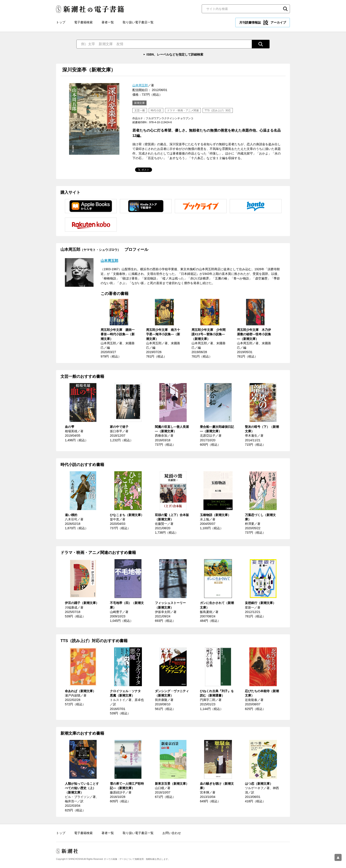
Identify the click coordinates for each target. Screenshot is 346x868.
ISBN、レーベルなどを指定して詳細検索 (175, 54)
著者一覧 (108, 22)
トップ (61, 22)
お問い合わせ (172, 833)
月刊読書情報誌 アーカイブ (263, 22)
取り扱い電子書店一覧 (138, 22)
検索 (285, 9)
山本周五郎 (140, 85)
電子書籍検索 (83, 22)
